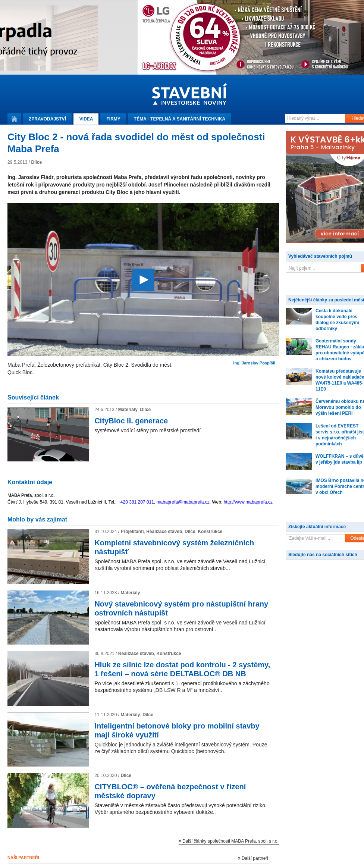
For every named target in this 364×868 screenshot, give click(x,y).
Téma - (180, 119)
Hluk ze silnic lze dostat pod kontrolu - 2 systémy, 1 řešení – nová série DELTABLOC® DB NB (182, 669)
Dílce (36, 162)
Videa (86, 119)
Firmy (113, 119)
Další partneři (255, 858)
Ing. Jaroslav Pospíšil (255, 363)
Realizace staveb (164, 532)
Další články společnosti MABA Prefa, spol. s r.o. (230, 841)
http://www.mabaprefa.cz (248, 502)
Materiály (128, 410)
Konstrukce (210, 532)
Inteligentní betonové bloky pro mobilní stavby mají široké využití (177, 730)
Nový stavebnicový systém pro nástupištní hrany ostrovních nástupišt (181, 608)
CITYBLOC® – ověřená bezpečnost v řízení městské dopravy (170, 791)
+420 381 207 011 (136, 502)
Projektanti (132, 532)
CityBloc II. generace (131, 421)
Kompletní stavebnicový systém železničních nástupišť (174, 547)
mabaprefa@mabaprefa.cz (183, 502)
